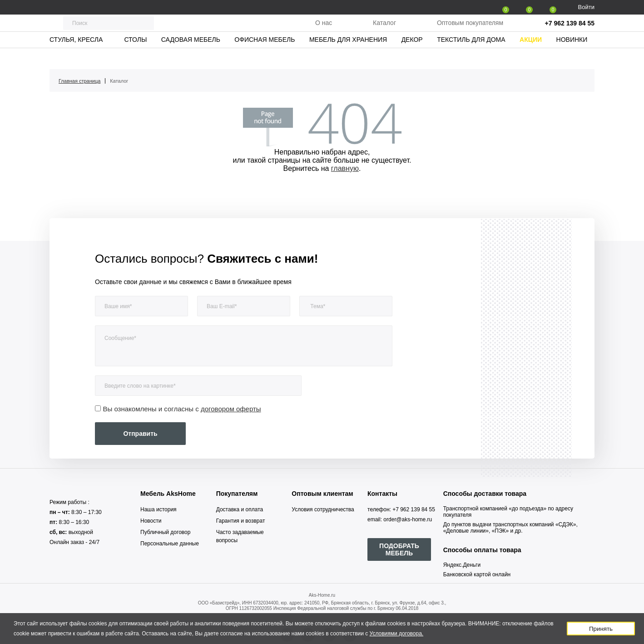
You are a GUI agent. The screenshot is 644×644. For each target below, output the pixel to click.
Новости (151, 521)
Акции (531, 57)
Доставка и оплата (240, 509)
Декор (412, 57)
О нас (324, 31)
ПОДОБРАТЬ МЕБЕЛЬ (399, 549)
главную (345, 168)
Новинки (572, 57)
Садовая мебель (191, 57)
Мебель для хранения (348, 57)
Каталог (384, 31)
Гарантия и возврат (241, 521)
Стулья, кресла (76, 57)
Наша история (159, 509)
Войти (586, 7)
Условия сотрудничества (323, 509)
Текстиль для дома (471, 57)
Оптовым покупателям (470, 31)
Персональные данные (170, 544)
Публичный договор (165, 532)
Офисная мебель (265, 57)
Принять (601, 629)
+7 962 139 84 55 (570, 32)
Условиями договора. (397, 634)
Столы (135, 57)
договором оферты (231, 409)
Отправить (140, 434)
